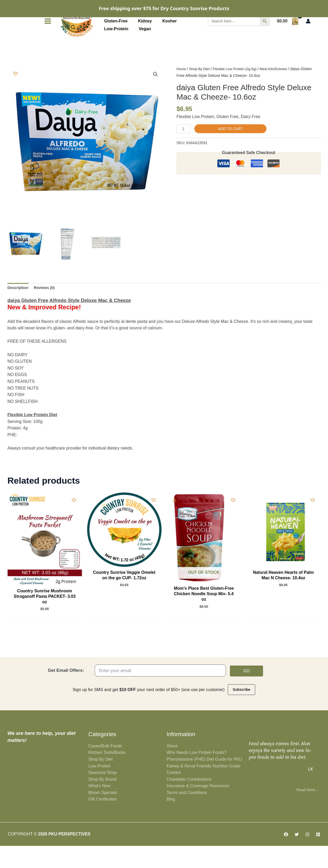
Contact (174, 795)
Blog (171, 821)
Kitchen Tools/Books (107, 775)
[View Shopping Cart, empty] (288, 39)
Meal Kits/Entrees (282, 87)
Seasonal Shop (103, 795)
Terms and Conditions (187, 814)
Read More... (306, 812)
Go (246, 692)
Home (182, 87)
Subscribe (242, 711)
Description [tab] (19, 307)
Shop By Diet (201, 87)
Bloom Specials (103, 814)
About (172, 768)
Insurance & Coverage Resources (198, 808)
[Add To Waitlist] (175, 520)
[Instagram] (307, 857)
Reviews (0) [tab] (47, 307)
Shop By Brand (103, 801)
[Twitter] (297, 857)
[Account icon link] (308, 39)
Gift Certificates (103, 821)
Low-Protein (100, 788)
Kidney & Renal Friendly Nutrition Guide (204, 788)
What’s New (100, 808)
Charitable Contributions (189, 801)
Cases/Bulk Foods (105, 768)
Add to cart (232, 147)
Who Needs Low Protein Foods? (197, 775)
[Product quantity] (184, 147)
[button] (155, 93)
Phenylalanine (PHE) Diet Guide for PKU (204, 781)
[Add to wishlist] (16, 92)
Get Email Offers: (66, 692)
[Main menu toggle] (48, 39)
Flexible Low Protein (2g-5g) (240, 87)
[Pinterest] (318, 857)
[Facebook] (286, 857)
